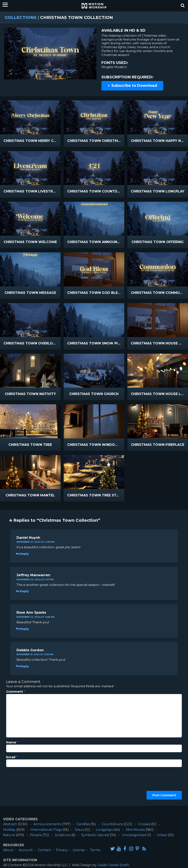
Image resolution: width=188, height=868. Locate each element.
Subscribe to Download (132, 86)
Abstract (10, 824)
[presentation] (23, 785)
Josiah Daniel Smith (113, 865)
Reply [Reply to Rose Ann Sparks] (23, 629)
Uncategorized (134, 835)
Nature (9, 835)
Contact (44, 850)
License (79, 850)
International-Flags (46, 830)
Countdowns (112, 824)
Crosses (144, 824)
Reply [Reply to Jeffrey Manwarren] (23, 591)
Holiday (9, 830)
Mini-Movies (135, 830)
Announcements (47, 824)
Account (26, 850)
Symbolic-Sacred (95, 835)
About (8, 850)
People (36, 835)
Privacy (62, 850)
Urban (162, 835)
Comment (16, 692)
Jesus (79, 830)
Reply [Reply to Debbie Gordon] (23, 666)
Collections (21, 17)
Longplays (104, 830)
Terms (95, 850)
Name (12, 742)
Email (12, 757)
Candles (83, 824)
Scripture (63, 835)
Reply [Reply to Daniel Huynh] (23, 554)
